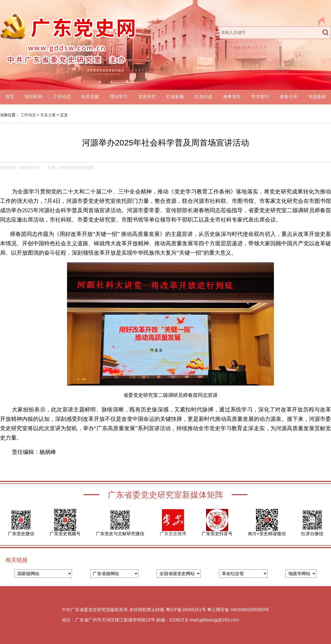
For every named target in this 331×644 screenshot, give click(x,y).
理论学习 (119, 97)
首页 (10, 97)
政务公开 (289, 97)
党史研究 (147, 97)
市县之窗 (48, 115)
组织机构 (34, 97)
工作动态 (62, 97)
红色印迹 (204, 97)
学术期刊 (260, 97)
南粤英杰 (232, 97)
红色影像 (175, 97)
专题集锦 (317, 97)
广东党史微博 (173, 534)
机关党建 (90, 97)
